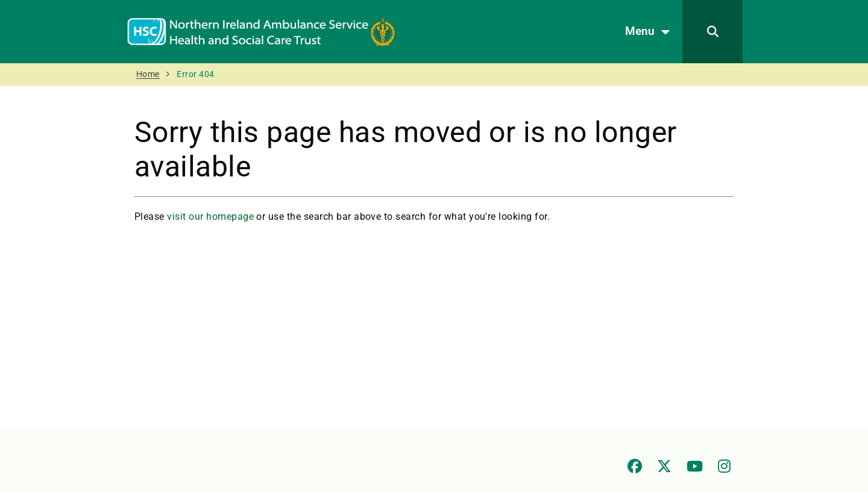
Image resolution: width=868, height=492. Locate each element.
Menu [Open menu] (651, 32)
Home (148, 74)
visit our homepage (210, 216)
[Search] (712, 32)
